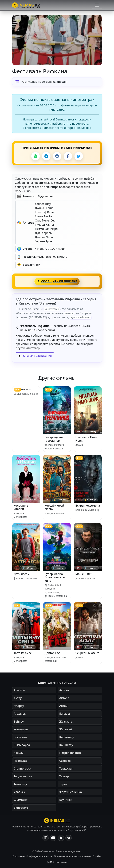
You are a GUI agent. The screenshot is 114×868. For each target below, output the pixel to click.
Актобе (64, 698)
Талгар (64, 776)
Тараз (63, 784)
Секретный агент (87, 653)
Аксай (64, 706)
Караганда (67, 737)
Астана (64, 690)
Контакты (61, 862)
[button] (57, 40)
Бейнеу (19, 722)
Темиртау (20, 784)
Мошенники (22, 389)
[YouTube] (53, 838)
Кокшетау (66, 745)
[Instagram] (46, 838)
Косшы (19, 753)
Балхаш (65, 714)
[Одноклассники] (69, 838)
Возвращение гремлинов (54, 439)
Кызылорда (22, 745)
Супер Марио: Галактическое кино (55, 577)
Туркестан (66, 769)
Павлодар (21, 761)
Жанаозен (21, 729)
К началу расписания (35, 356)
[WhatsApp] (36, 156)
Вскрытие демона (88, 506)
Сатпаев (65, 761)
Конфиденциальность (39, 856)
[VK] (57, 156)
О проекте (19, 856)
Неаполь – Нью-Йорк (86, 439)
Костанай (20, 737)
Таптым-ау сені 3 (25, 653)
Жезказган (67, 722)
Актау (18, 698)
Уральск (19, 792)
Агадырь (20, 714)
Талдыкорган (23, 776)
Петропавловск (70, 753)
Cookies (97, 856)
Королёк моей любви (54, 507)
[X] (79, 156)
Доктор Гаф (52, 653)
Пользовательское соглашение (72, 856)
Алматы (19, 690)
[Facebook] (68, 156)
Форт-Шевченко (71, 792)
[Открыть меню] (97, 5)
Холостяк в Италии (21, 507)
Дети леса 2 (22, 574)
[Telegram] (46, 156)
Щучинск (66, 800)
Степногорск (23, 769)
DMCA (51, 862)
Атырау (19, 706)
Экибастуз (21, 808)
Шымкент (21, 800)
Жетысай (66, 729)
